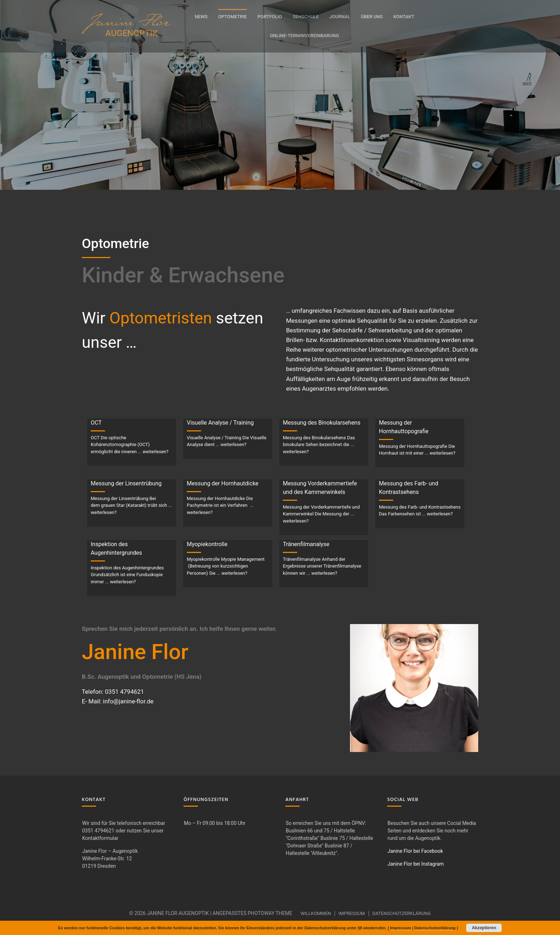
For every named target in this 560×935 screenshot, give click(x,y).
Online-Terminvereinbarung (304, 36)
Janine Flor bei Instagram (416, 864)
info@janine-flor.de (128, 701)
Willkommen (316, 913)
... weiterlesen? (153, 452)
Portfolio (270, 17)
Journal (340, 17)
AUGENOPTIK (132, 33)
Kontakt (404, 17)
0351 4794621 (124, 692)
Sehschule (306, 17)
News (201, 17)
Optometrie (232, 17)
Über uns (372, 17)
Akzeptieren (484, 928)
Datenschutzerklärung (402, 913)
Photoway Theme (270, 913)
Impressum (352, 913)
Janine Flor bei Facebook (415, 851)
